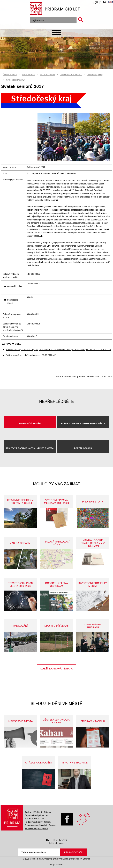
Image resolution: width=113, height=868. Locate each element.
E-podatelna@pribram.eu (36, 815)
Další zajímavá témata (56, 669)
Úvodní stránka (10, 74)
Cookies (53, 825)
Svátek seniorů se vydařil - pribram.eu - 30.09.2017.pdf (31, 355)
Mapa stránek (56, 865)
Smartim (87, 859)
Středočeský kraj (95, 74)
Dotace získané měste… (71, 74)
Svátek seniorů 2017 (16, 80)
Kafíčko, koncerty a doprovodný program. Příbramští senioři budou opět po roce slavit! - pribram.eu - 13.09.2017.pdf (58, 350)
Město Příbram (29, 74)
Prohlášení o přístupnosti (36, 828)
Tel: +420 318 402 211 (35, 819)
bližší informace (56, 843)
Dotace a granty (48, 74)
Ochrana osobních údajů (36, 825)
